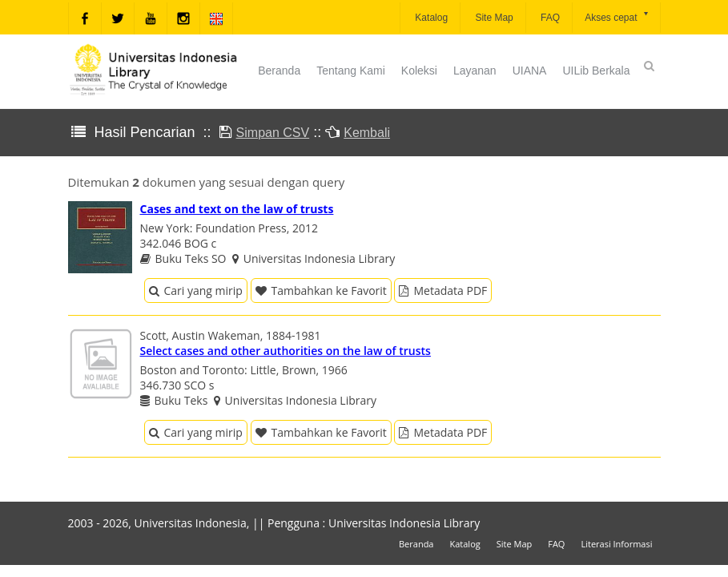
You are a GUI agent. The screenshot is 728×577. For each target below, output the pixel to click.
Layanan (475, 71)
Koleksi (419, 71)
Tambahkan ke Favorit (321, 291)
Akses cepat (617, 16)
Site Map (493, 18)
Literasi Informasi (616, 544)
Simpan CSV (273, 133)
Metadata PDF (443, 291)
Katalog (430, 18)
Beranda (279, 71)
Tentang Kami (351, 71)
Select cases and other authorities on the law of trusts (286, 351)
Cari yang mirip (196, 291)
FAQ (549, 18)
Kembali (367, 133)
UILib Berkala (596, 71)
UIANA (530, 71)
